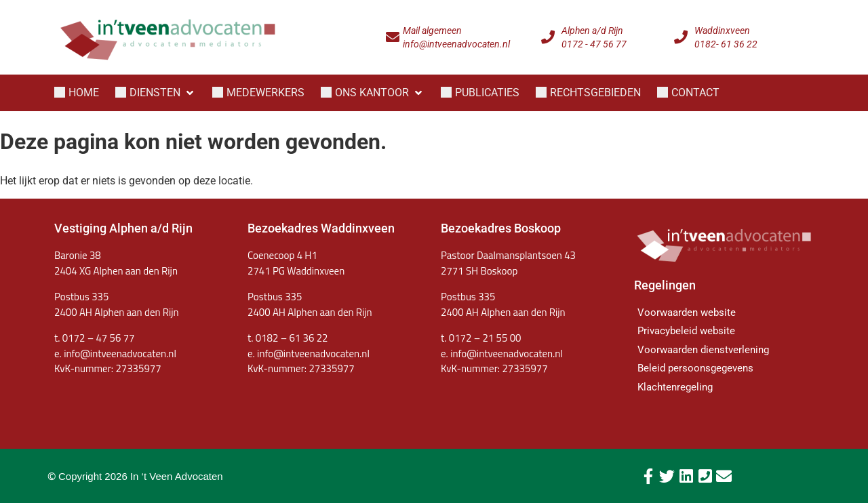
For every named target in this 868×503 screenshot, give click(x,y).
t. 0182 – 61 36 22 (288, 338)
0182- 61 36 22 (726, 44)
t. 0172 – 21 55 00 (481, 338)
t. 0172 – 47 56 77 (94, 338)
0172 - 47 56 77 (594, 44)
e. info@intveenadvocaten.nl (309, 354)
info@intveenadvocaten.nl (456, 44)
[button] (156, 93)
